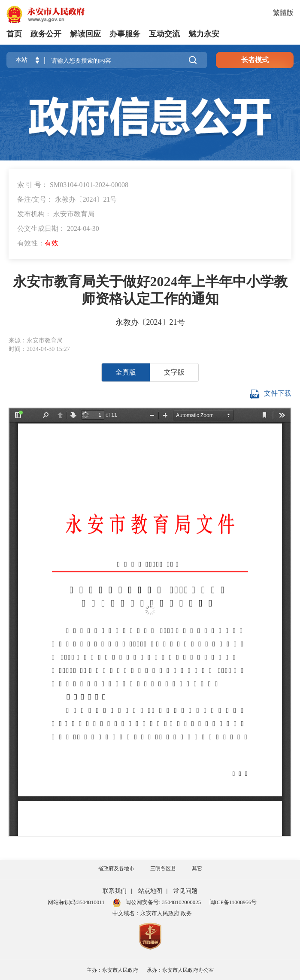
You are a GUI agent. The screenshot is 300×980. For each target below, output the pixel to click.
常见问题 (185, 891)
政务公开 (46, 34)
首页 (14, 34)
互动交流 (164, 34)
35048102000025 (181, 902)
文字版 (174, 372)
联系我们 (115, 891)
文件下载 (270, 394)
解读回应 (85, 34)
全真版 (126, 372)
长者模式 (255, 60)
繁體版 (283, 13)
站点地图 (150, 891)
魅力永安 (204, 34)
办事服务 (125, 34)
